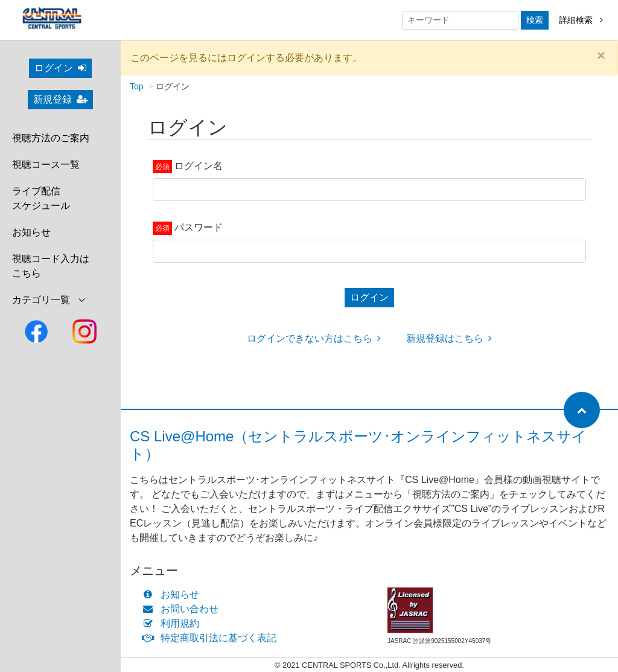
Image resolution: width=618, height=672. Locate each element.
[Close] (601, 56)
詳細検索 (581, 20)
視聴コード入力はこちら (51, 266)
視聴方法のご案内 (51, 138)
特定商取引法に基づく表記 (212, 638)
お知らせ (31, 232)
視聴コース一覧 (46, 165)
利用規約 (174, 623)
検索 (535, 20)
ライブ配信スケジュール (41, 198)
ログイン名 (199, 166)
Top (137, 86)
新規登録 (60, 99)
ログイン (60, 68)
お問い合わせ (183, 609)
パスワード (199, 227)
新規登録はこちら (449, 338)
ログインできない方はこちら (314, 338)
